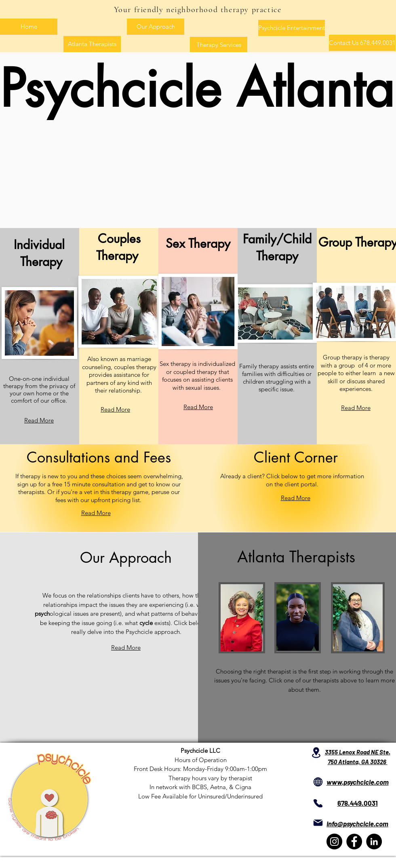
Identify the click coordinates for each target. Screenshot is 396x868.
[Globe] (318, 782)
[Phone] (318, 803)
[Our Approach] (156, 27)
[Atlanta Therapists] (92, 44)
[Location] (316, 753)
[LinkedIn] (374, 842)
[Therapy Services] (219, 45)
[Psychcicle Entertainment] (292, 28)
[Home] (29, 27)
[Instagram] (334, 842)
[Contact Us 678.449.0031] (362, 43)
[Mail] (318, 823)
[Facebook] (354, 842)
